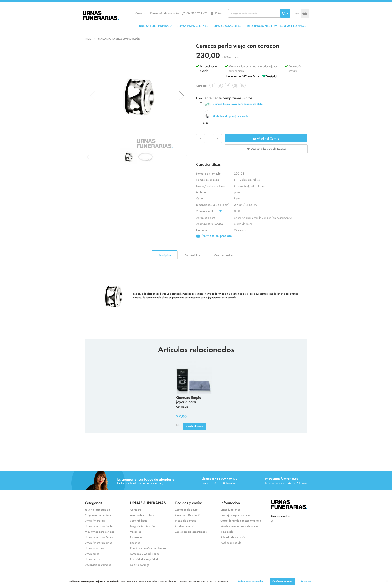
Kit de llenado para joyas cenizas (232, 116)
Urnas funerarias (95, 520)
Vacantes (136, 531)
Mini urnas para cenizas (100, 531)
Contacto (136, 509)
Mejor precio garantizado (191, 531)
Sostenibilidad (139, 520)
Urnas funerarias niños (98, 542)
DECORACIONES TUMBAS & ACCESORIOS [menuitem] (276, 26)
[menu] (224, 26)
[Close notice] (387, 581)
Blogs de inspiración (142, 526)
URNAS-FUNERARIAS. (148, 503)
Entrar (218, 13)
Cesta (296, 13)
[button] (182, 96)
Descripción (165, 255)
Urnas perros (93, 559)
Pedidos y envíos (189, 503)
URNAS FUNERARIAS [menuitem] (154, 26)
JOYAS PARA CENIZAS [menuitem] (193, 26)
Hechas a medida (231, 542)
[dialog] (196, 581)
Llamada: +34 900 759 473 (220, 478)
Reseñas (135, 542)
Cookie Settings (140, 565)
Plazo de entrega (186, 520)
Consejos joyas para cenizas (238, 515)
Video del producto (224, 255)
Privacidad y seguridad (144, 559)
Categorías (93, 503)
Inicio (88, 39)
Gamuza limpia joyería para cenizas (189, 402)
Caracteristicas (192, 255)
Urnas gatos (92, 553)
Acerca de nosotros (142, 515)
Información (230, 503)
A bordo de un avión (233, 537)
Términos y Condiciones (145, 553)
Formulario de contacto (164, 13)
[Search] (285, 13)
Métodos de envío (186, 509)
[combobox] (259, 13)
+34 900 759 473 (197, 13)
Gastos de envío (185, 526)
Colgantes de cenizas (98, 515)
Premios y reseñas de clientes (148, 548)
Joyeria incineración (97, 509)
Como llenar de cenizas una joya (241, 520)
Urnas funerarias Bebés (99, 537)
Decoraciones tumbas (98, 565)
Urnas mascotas (94, 548)
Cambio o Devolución (189, 515)
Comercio (141, 13)
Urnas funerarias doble (99, 526)
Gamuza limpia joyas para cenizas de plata (238, 104)
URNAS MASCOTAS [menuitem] (227, 26)
